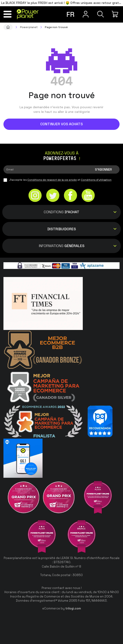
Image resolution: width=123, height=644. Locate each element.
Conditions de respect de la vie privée (52, 180)
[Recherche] (101, 14)
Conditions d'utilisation (96, 180)
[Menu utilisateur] (86, 14)
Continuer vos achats (61, 124)
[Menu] (7, 14)
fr (70, 14)
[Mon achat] (116, 14)
